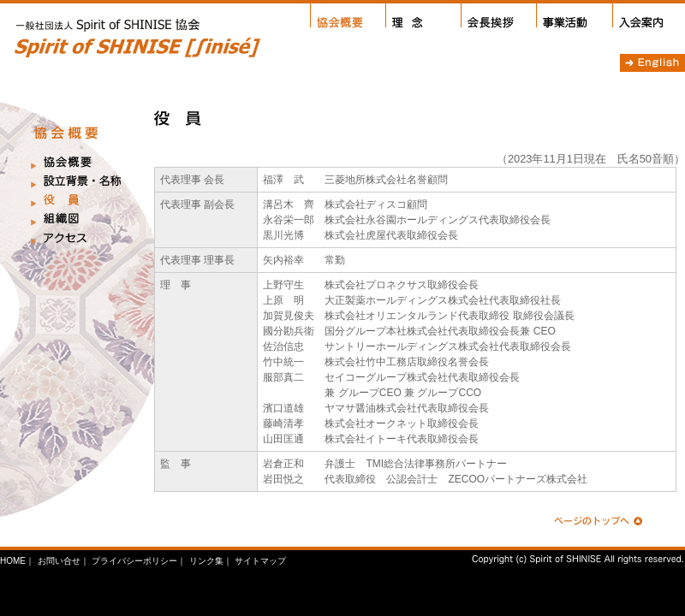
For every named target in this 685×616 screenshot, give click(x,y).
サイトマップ (260, 561)
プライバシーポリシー (134, 561)
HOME (13, 561)
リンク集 (206, 561)
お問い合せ (59, 561)
